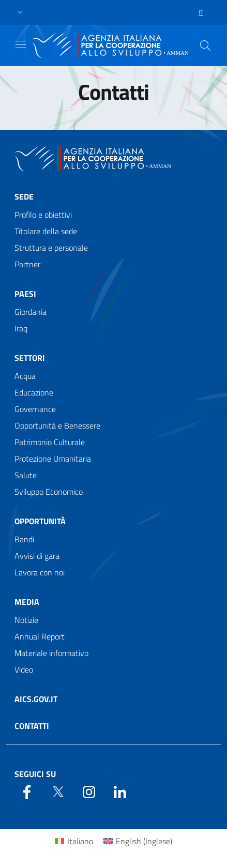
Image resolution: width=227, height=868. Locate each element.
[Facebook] (27, 791)
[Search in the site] (205, 45)
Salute (26, 475)
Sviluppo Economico (49, 492)
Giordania (31, 312)
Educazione (34, 392)
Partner (27, 264)
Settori (30, 358)
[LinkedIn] (120, 791)
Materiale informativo (51, 653)
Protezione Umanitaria (53, 459)
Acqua (25, 376)
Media (27, 602)
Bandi (24, 539)
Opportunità (40, 521)
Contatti (32, 726)
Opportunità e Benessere (57, 425)
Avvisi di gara (37, 556)
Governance (35, 409)
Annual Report (40, 636)
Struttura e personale (51, 248)
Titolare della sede (46, 231)
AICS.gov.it (36, 699)
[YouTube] (89, 791)
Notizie (26, 620)
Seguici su (35, 774)
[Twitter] (58, 791)
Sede (24, 196)
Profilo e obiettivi (43, 215)
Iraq (21, 328)
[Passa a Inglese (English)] (138, 841)
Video (24, 669)
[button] (20, 13)
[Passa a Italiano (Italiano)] (74, 841)
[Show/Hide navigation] (21, 44)
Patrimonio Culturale (50, 442)
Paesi (25, 294)
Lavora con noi (40, 572)
